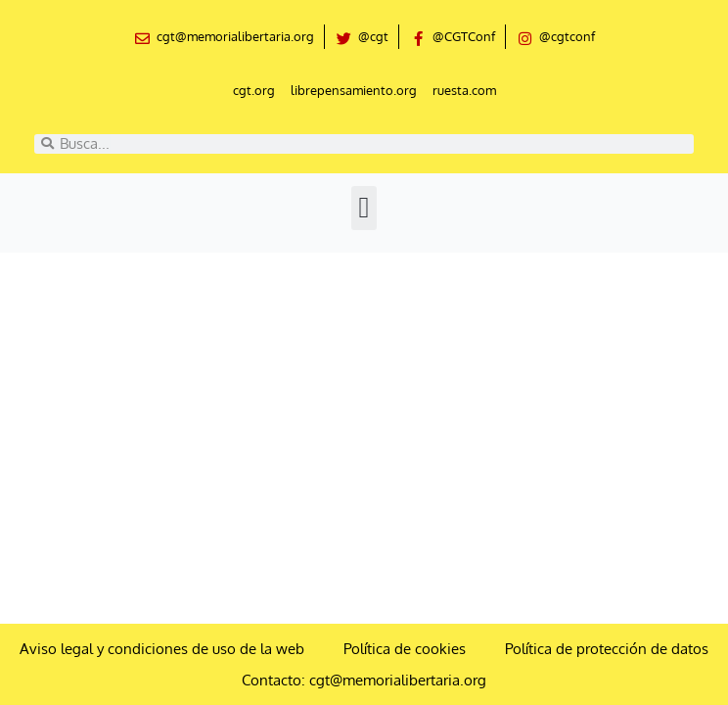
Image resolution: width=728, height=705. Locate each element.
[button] (364, 208)
